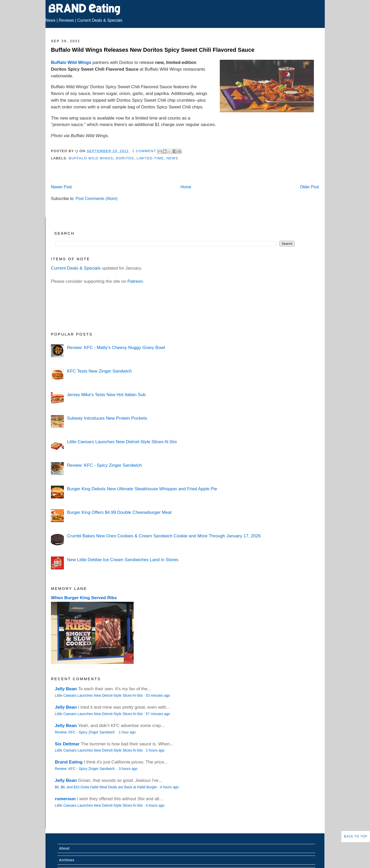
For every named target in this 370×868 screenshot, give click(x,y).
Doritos (125, 158)
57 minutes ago (158, 714)
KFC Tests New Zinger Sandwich (99, 371)
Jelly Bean (66, 689)
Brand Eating (69, 762)
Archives (67, 860)
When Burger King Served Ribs (84, 598)
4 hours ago (169, 787)
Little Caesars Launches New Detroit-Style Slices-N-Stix (122, 442)
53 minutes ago (158, 696)
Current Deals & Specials (100, 20)
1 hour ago (127, 732)
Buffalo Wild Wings (71, 62)
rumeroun (65, 799)
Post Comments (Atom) (96, 199)
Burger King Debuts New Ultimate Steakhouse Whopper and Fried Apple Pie (142, 489)
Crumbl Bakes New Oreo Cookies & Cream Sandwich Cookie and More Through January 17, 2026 (164, 536)
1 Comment (144, 151)
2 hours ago (155, 750)
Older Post (309, 187)
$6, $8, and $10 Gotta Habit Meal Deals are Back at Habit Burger (106, 787)
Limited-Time (150, 158)
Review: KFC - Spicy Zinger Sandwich (104, 465)
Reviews (66, 20)
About (64, 848)
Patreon (135, 281)
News (51, 20)
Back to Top (356, 836)
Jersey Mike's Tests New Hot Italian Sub (106, 395)
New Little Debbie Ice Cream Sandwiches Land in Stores (123, 560)
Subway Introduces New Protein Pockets (107, 418)
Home (186, 187)
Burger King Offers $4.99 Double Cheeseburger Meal (119, 512)
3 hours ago (128, 769)
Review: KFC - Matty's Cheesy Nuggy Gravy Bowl (116, 347)
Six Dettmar (67, 744)
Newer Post (61, 187)
